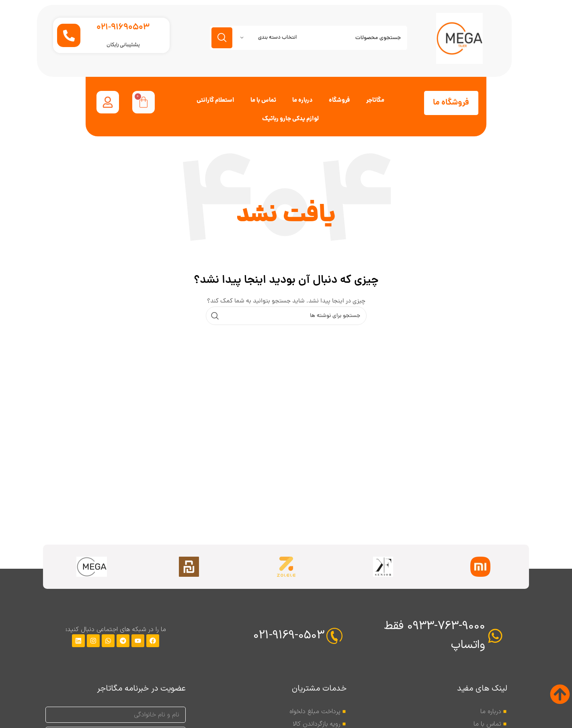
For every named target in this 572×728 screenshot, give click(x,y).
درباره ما (302, 101)
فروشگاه (339, 101)
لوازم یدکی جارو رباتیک (290, 119)
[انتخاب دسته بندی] (269, 38)
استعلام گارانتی (215, 101)
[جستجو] (309, 38)
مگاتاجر (375, 101)
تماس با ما (263, 101)
